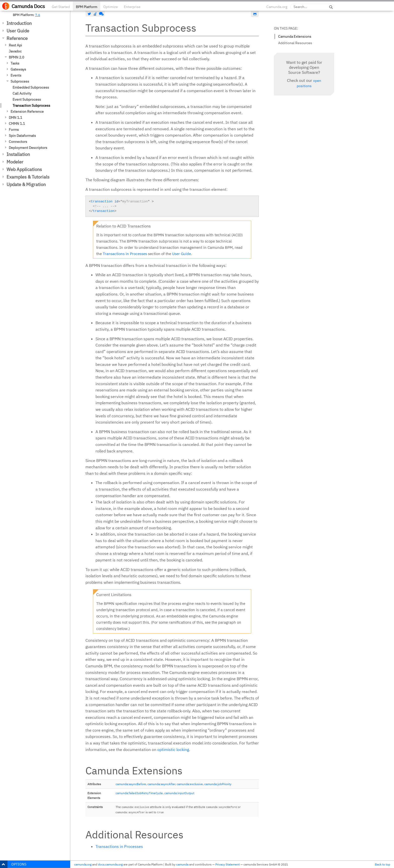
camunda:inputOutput (179, 793)
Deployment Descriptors (28, 148)
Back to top (383, 864)
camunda (182, 864)
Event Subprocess (27, 99)
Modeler (15, 162)
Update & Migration (26, 184)
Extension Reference (27, 111)
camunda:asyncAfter (161, 784)
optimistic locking (173, 749)
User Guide (18, 31)
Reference (17, 38)
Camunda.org (277, 7)
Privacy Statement (228, 864)
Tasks (15, 63)
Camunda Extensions (295, 36)
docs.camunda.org (110, 864)
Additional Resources (295, 43)
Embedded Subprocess (31, 87)
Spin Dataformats (22, 136)
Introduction (19, 23)
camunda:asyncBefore (131, 784)
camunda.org (83, 864)
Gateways (18, 69)
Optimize (111, 7)
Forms (14, 130)
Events (16, 75)
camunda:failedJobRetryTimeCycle (139, 793)
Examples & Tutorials (28, 177)
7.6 (38, 15)
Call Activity (22, 93)
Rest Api (15, 45)
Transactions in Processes (125, 254)
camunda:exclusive (190, 784)
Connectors (18, 142)
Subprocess (20, 81)
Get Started (61, 7)
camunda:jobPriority (218, 784)
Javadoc (15, 51)
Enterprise (132, 7)
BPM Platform (87, 7)
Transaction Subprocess (31, 105)
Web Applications (24, 169)
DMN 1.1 (15, 118)
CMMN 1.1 (17, 124)
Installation (18, 154)
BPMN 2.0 (16, 57)
